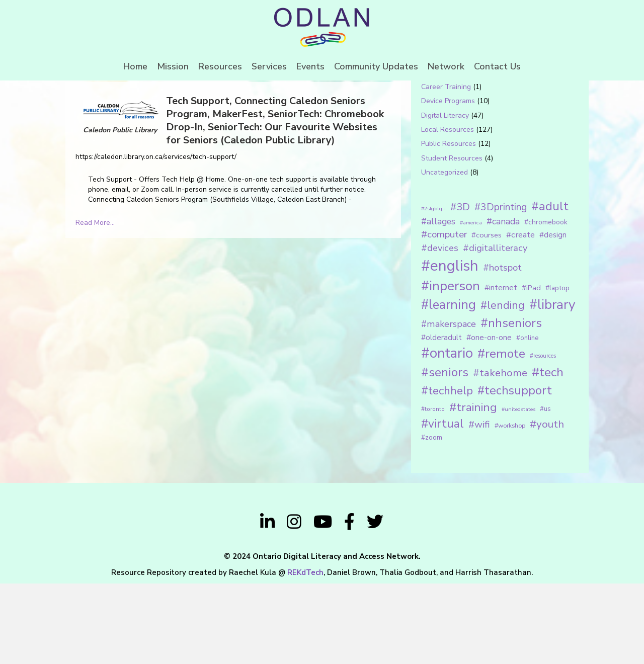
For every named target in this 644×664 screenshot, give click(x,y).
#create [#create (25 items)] (520, 315)
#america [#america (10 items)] (471, 303)
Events (310, 66)
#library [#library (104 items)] (552, 386)
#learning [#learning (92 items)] (449, 386)
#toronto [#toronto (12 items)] (433, 489)
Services (269, 66)
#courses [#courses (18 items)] (487, 315)
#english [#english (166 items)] (450, 346)
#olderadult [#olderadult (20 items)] (441, 418)
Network (446, 66)
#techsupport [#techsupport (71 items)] (515, 471)
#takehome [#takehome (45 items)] (500, 453)
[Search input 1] (486, 113)
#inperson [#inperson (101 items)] (451, 366)
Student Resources (452, 239)
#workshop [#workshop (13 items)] (510, 506)
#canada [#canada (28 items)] (503, 302)
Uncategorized (445, 253)
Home (135, 66)
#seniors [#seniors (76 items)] (445, 453)
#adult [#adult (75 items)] (550, 287)
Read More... (95, 303)
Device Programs (448, 182)
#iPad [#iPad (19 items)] (531, 368)
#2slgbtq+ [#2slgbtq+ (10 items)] (433, 289)
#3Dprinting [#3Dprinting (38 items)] (501, 287)
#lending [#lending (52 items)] (503, 386)
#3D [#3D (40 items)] (460, 287)
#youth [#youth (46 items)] (547, 505)
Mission (173, 66)
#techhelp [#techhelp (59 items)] (447, 471)
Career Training (446, 167)
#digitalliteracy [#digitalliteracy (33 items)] (495, 329)
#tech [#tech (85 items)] (548, 453)
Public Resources (449, 225)
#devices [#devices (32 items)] (440, 329)
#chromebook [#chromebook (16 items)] (546, 303)
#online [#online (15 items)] (527, 419)
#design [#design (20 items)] (553, 315)
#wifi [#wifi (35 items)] (479, 505)
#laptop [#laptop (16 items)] (557, 368)
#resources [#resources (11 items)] (543, 436)
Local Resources (448, 210)
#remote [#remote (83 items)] (501, 434)
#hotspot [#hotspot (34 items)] (502, 348)
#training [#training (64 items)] (473, 488)
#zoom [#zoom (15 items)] (432, 518)
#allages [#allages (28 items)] (438, 302)
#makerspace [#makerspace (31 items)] (449, 405)
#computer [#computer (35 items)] (444, 315)
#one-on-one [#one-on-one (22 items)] (489, 418)
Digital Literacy (445, 196)
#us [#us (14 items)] (545, 489)
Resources (220, 66)
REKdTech (305, 653)
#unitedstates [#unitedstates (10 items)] (518, 490)
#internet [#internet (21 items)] (501, 368)
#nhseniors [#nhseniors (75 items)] (511, 404)
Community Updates (376, 66)
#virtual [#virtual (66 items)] (442, 504)
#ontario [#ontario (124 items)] (447, 434)
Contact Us (497, 66)
